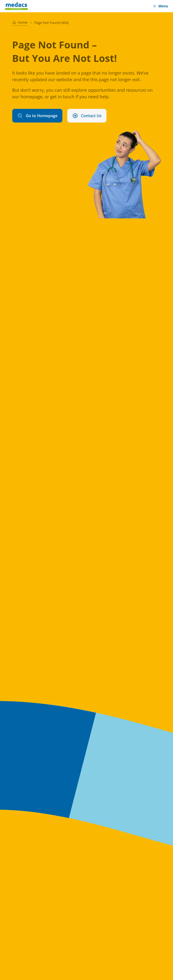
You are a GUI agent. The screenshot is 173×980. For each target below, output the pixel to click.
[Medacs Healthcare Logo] (16, 6)
